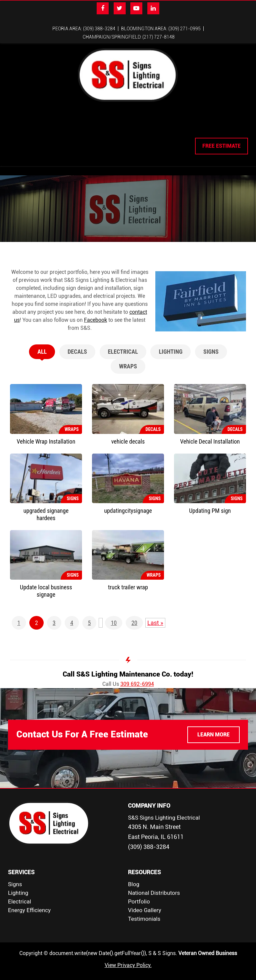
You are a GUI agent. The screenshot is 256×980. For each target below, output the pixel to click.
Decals (77, 344)
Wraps (128, 358)
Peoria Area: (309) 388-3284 (84, 29)
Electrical (113, 121)
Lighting (82, 121)
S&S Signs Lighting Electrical (164, 810)
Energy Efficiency (29, 902)
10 (114, 615)
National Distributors (154, 885)
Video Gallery (145, 902)
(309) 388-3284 (149, 839)
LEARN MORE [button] (213, 727)
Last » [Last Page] (155, 615)
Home (17, 121)
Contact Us (188, 121)
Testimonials (144, 911)
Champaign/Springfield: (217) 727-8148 (129, 37)
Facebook (95, 312)
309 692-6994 (137, 676)
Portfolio (139, 893)
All (42, 344)
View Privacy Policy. (128, 957)
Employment (150, 121)
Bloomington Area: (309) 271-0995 (161, 29)
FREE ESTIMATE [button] (221, 138)
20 (134, 615)
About (37, 121)
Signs (58, 121)
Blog (134, 876)
